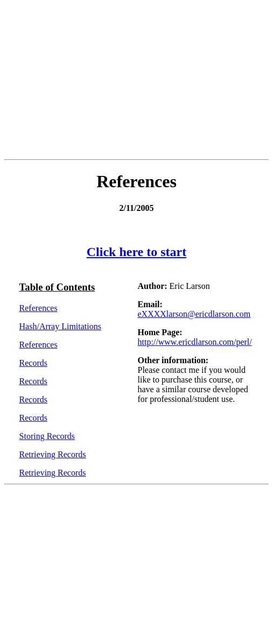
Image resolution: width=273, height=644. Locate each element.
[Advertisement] (139, 80)
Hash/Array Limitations (60, 326)
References (38, 308)
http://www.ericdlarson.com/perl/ (194, 342)
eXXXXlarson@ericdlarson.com (194, 314)
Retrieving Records (53, 454)
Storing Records (47, 436)
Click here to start (137, 252)
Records (33, 363)
